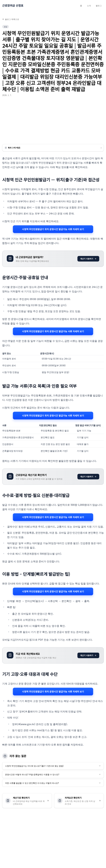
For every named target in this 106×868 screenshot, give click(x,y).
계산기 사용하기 (88, 259)
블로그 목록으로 (11, 19)
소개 (89, 6)
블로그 (99, 6)
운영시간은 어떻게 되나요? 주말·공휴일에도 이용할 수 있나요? (53, 774)
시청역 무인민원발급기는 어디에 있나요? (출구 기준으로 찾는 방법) (53, 766)
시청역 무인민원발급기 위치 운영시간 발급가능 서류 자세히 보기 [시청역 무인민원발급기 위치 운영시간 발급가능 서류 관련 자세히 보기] (53, 229)
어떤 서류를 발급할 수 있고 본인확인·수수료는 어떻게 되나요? (53, 783)
